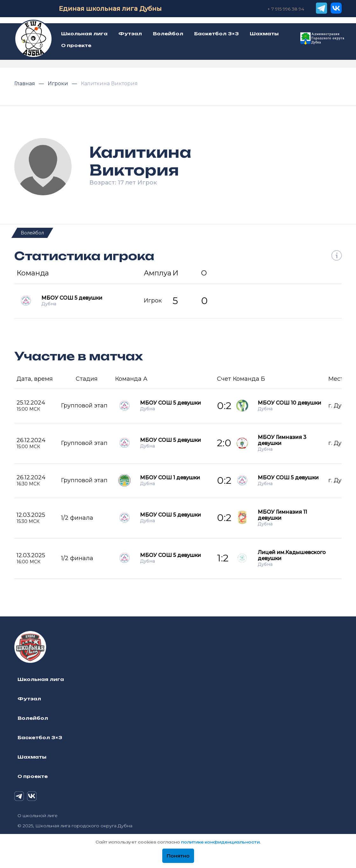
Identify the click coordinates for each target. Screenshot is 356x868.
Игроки (59, 83)
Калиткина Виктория (109, 83)
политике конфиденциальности (220, 842)
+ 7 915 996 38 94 (286, 9)
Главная (25, 83)
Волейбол (32, 233)
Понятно (178, 856)
